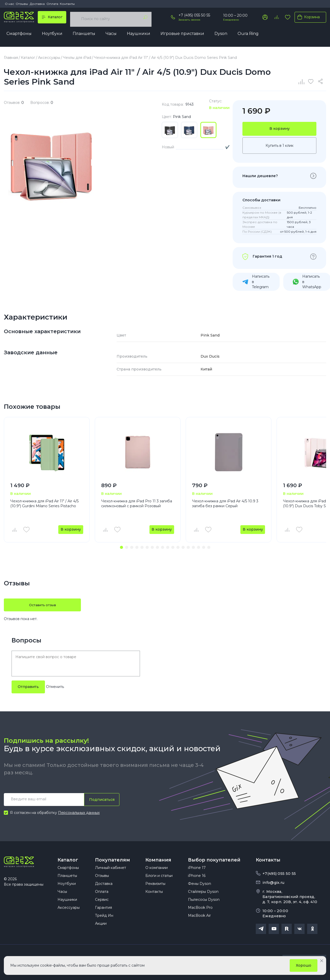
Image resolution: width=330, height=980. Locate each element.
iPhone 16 (197, 883)
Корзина (308, 19)
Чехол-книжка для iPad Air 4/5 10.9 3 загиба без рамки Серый (225, 504)
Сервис (102, 907)
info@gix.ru (273, 884)
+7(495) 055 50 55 (279, 875)
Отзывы (22, 4)
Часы (111, 35)
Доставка (37, 4)
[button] (121, 549)
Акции (101, 931)
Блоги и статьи (159, 883)
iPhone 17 (197, 875)
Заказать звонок (189, 21)
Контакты (67, 4)
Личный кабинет (111, 875)
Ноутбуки (52, 35)
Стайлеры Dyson (203, 899)
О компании (157, 875)
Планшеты (84, 35)
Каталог (68, 861)
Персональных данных (79, 814)
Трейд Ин (104, 923)
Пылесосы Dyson (204, 907)
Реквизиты (155, 891)
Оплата (52, 4)
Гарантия (103, 915)
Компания (158, 861)
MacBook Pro (200, 915)
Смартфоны (19, 35)
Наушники (139, 35)
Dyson (221, 35)
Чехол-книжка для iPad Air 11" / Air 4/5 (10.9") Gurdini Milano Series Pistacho (44, 504)
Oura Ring (248, 35)
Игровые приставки (182, 35)
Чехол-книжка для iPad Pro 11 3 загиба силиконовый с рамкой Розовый (137, 504)
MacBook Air (199, 923)
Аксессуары (69, 915)
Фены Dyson (200, 891)
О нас (10, 4)
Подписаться (100, 801)
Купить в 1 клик (280, 146)
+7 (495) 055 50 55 (194, 17)
